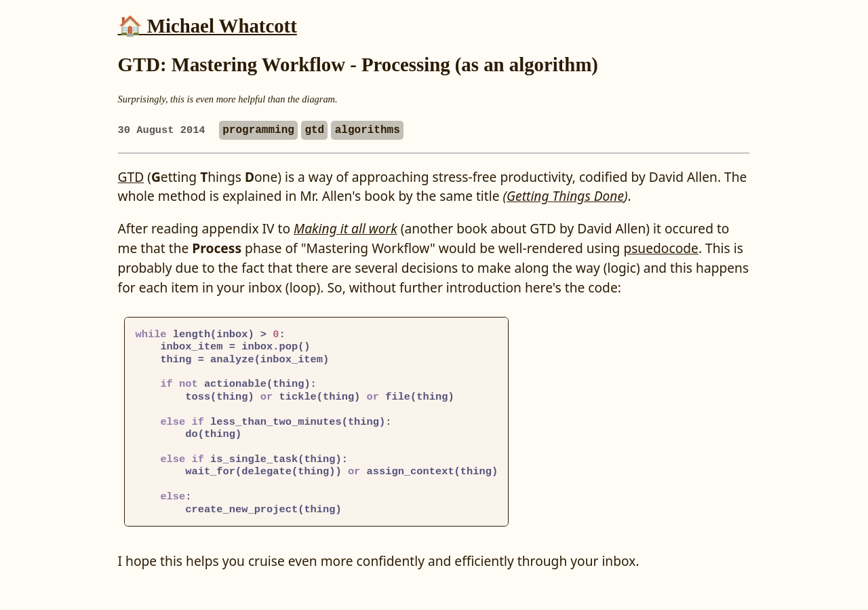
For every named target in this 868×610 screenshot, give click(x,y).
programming (258, 130)
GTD (131, 177)
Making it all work (346, 228)
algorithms (368, 130)
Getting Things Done (565, 196)
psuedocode (661, 248)
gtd (314, 130)
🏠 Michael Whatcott (208, 26)
